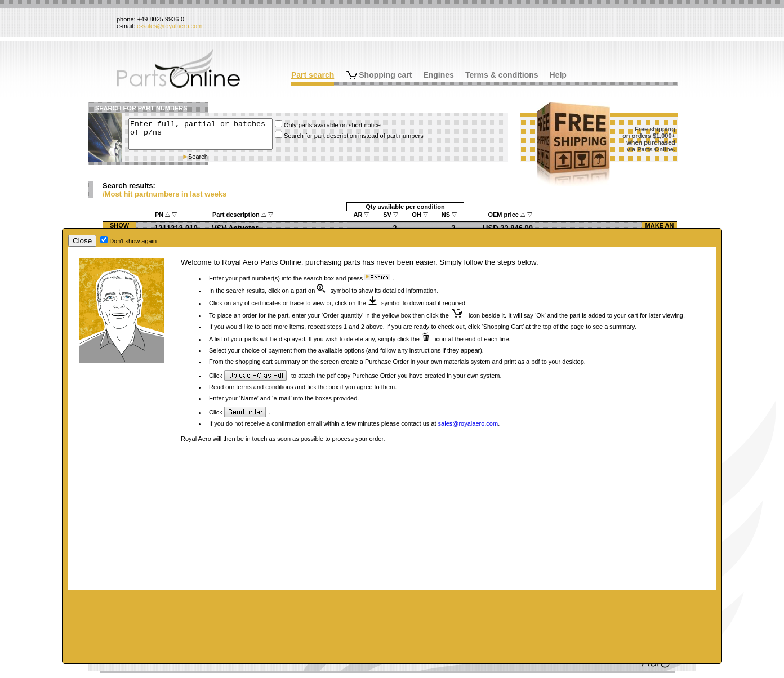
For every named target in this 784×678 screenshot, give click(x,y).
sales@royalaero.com (468, 423)
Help (558, 75)
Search (198, 157)
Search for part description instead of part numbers (354, 136)
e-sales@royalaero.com (170, 26)
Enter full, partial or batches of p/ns (201, 134)
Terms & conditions (502, 75)
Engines (438, 75)
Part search (313, 75)
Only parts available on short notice (332, 125)
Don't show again (133, 241)
